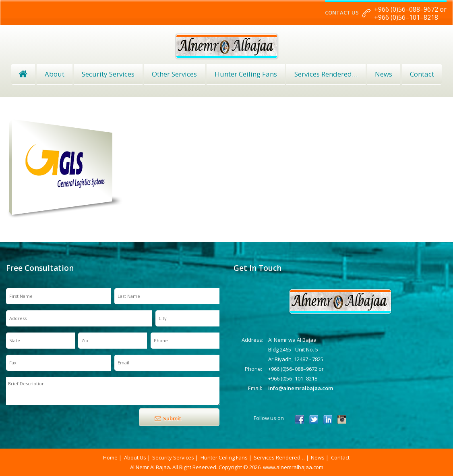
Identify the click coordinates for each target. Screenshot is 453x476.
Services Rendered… (279, 457)
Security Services (108, 74)
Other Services (174, 74)
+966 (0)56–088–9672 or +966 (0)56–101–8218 (410, 13)
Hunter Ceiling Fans (246, 74)
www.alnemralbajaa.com (293, 467)
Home (23, 74)
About (55, 74)
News (384, 74)
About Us (135, 457)
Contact (422, 74)
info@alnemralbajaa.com (301, 388)
